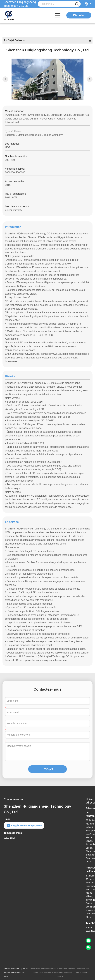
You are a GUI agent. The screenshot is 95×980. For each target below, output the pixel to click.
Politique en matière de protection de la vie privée (12, 972)
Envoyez (48, 769)
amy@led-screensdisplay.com (24, 825)
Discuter (79, 15)
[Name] (77, 4)
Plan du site (25, 971)
